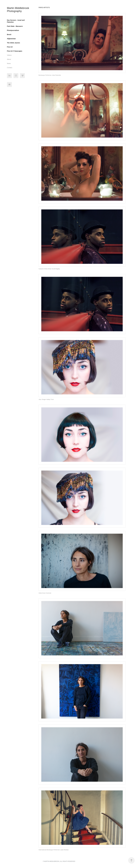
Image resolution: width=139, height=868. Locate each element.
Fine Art (10, 47)
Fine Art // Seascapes (15, 51)
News (9, 63)
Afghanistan (11, 39)
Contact (10, 68)
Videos (9, 55)
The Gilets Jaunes (13, 43)
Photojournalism (13, 30)
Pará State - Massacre (15, 26)
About (9, 59)
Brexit (9, 35)
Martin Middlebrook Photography (18, 10)
